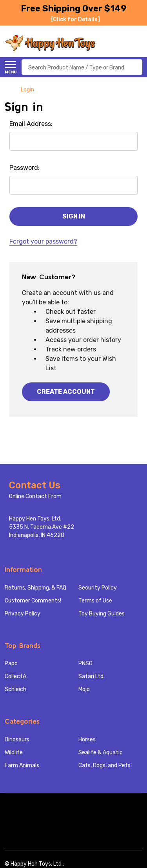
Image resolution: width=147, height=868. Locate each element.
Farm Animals (22, 765)
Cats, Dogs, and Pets (104, 765)
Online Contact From (35, 496)
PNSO (85, 663)
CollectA (15, 676)
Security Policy (98, 588)
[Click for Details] (75, 19)
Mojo (84, 689)
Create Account (66, 392)
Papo (11, 663)
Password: (24, 168)
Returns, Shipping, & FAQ (35, 588)
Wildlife (14, 752)
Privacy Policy (23, 614)
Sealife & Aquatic (101, 752)
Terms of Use (95, 601)
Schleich (15, 689)
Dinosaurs (17, 740)
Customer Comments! (33, 601)
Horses (87, 740)
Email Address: (31, 124)
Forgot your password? (43, 241)
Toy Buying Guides (102, 614)
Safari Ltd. (92, 676)
